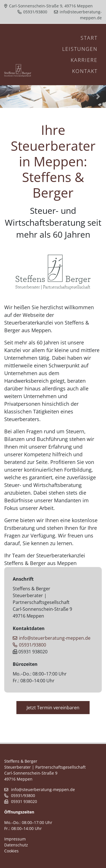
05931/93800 (32, 12)
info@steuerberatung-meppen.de (52, 638)
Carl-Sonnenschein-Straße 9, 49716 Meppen (48, 6)
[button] (8, 97)
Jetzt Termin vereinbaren (53, 708)
